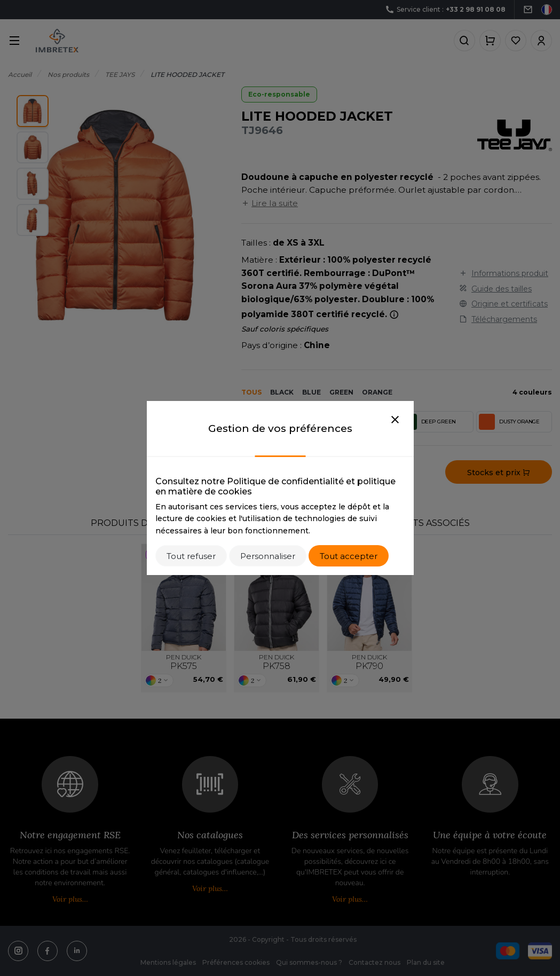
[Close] (395, 420)
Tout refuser (191, 556)
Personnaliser (268, 556)
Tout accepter (349, 556)
